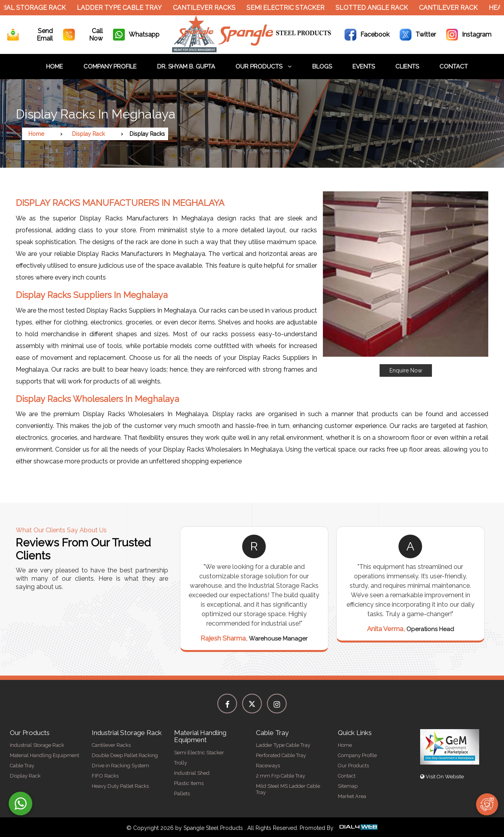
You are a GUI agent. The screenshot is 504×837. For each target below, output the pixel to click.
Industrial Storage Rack (37, 745)
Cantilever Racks (207, 8)
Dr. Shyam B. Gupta (186, 67)
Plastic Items (189, 783)
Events (364, 67)
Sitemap (348, 786)
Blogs (322, 67)
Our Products (264, 67)
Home (55, 67)
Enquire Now (406, 370)
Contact (454, 67)
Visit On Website (442, 777)
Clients (407, 67)
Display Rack (88, 134)
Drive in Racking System (120, 766)
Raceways (268, 766)
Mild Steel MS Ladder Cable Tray (288, 789)
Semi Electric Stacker (289, 8)
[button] (406, 284)
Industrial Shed (192, 773)
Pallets (182, 793)
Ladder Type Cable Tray (122, 8)
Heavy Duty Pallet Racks (120, 786)
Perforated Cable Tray (281, 755)
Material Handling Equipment (44, 755)
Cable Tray (22, 766)
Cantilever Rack (451, 8)
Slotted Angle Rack (375, 8)
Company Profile (110, 67)
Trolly (181, 763)
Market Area (352, 796)
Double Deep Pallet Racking (125, 755)
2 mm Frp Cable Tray (281, 776)
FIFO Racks (105, 776)
